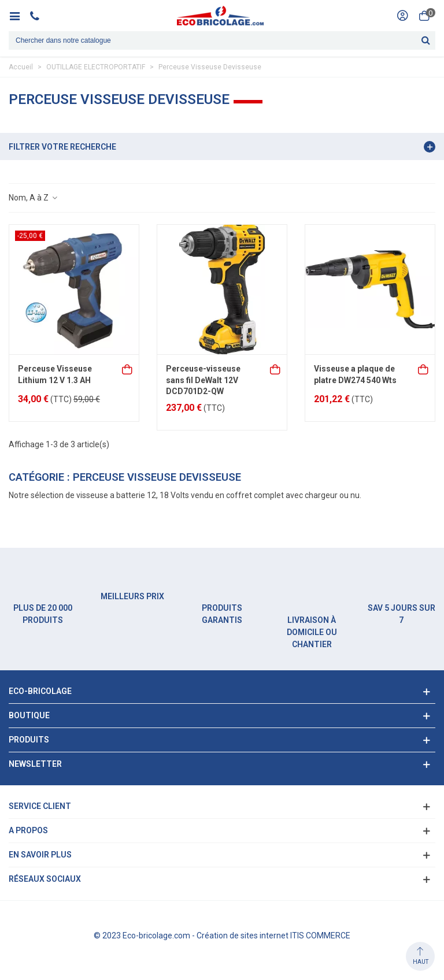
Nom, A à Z (34, 198)
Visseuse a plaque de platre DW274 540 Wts (355, 374)
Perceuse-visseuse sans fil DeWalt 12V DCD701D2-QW (203, 380)
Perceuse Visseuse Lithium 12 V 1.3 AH (55, 374)
